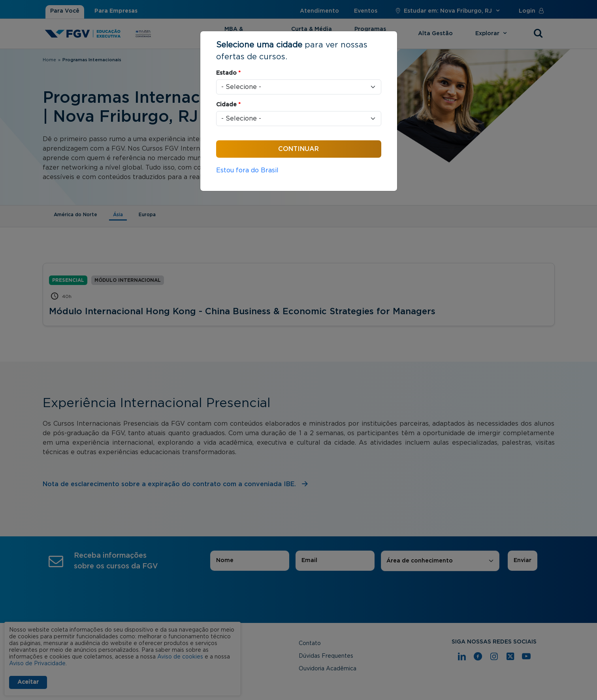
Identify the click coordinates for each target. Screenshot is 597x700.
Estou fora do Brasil (247, 170)
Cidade (228, 105)
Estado (228, 73)
